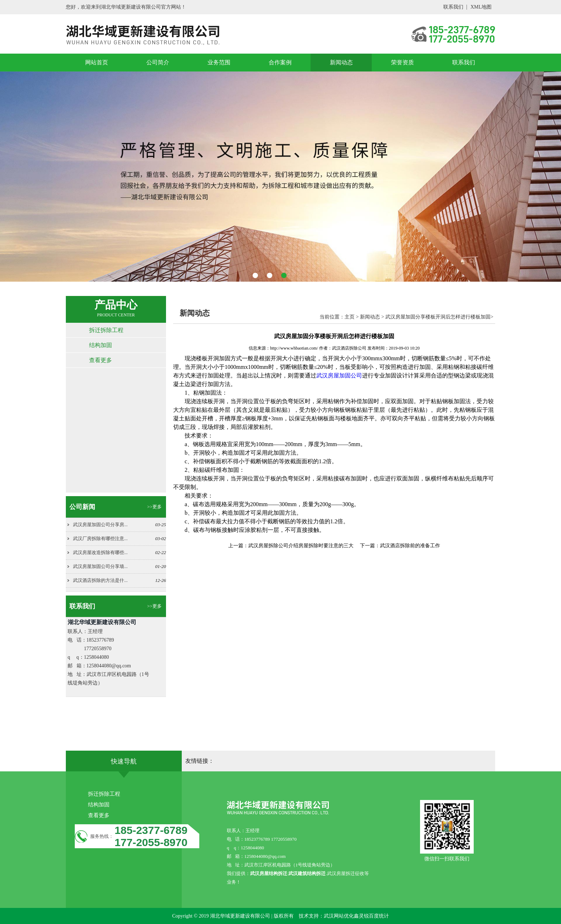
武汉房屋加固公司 (339, 375)
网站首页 (97, 62)
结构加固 (101, 345)
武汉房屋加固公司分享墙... (100, 566)
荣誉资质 (403, 62)
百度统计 (379, 916)
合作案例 (280, 62)
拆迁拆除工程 (106, 330)
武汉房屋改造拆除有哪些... (100, 552)
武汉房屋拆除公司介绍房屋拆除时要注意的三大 (301, 546)
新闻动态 (341, 62)
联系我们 (453, 7)
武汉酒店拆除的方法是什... (100, 580)
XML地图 (481, 7)
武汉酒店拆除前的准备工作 (410, 546)
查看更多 (101, 360)
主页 (350, 317)
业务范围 (219, 62)
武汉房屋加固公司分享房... (100, 525)
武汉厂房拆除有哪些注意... (100, 538)
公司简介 (158, 62)
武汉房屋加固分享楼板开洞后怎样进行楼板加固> (439, 317)
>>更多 (154, 507)
